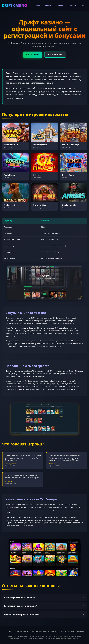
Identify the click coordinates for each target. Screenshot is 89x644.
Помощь (72, 5)
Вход (83, 5)
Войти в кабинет (56, 55)
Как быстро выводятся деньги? (44, 598)
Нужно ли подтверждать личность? (44, 615)
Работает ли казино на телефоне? (44, 606)
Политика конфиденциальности (44, 631)
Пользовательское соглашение (17, 631)
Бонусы (48, 5)
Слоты (37, 5)
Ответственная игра (67, 631)
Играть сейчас (32, 55)
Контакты (80, 631)
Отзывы (60, 5)
